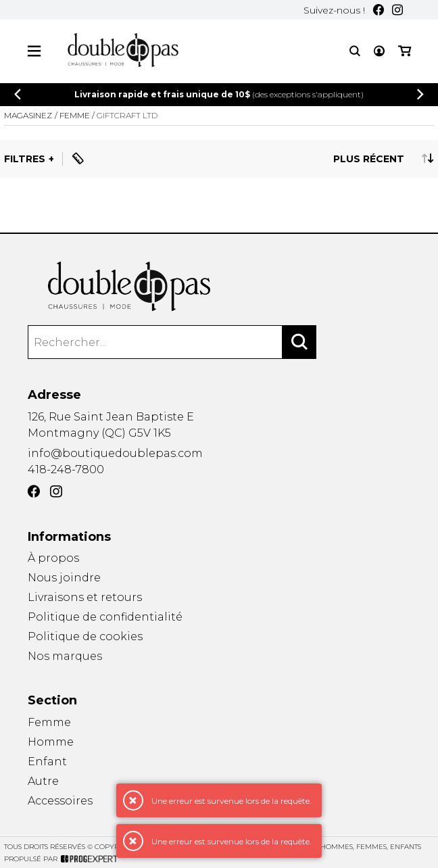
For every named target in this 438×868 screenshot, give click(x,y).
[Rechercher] (299, 342)
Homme (51, 742)
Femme (49, 722)
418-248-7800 (66, 469)
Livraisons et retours (85, 597)
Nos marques (65, 658)
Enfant (47, 762)
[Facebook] (379, 10)
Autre (43, 781)
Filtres (25, 159)
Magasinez (28, 115)
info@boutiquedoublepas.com (115, 453)
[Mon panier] (405, 51)
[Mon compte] (379, 51)
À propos (53, 558)
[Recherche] (355, 51)
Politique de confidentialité (105, 617)
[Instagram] (397, 10)
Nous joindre (64, 578)
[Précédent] (18, 94)
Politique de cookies (85, 637)
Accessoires (60, 801)
